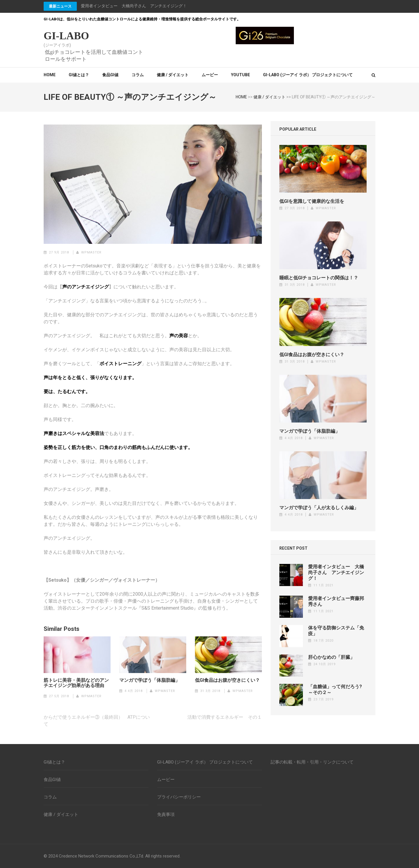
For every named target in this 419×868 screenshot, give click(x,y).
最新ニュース (60, 6)
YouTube (240, 75)
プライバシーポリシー (179, 797)
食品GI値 (110, 75)
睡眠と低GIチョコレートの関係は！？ (319, 278)
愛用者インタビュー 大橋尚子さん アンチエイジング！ (134, 6)
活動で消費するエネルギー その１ (225, 717)
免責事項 (166, 814)
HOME (241, 97)
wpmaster (91, 252)
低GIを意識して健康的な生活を (312, 201)
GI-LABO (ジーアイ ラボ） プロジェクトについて (308, 75)
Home (50, 75)
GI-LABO (66, 36)
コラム (138, 75)
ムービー (210, 75)
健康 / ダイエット (173, 75)
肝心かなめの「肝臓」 (331, 657)
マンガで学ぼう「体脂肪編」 (150, 680)
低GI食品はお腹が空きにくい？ (227, 680)
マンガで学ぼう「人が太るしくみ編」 (319, 508)
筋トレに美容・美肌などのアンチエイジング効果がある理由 (76, 683)
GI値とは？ (79, 75)
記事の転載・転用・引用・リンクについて (312, 762)
